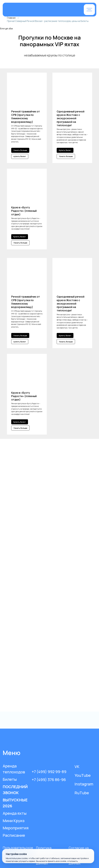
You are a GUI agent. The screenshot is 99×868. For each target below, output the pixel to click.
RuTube (82, 793)
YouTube (83, 775)
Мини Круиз (14, 821)
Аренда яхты (15, 813)
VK (77, 766)
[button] (89, 10)
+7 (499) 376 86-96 (49, 780)
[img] (35, 10)
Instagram (84, 784)
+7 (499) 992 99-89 (49, 772)
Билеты (10, 779)
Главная (11, 18)
